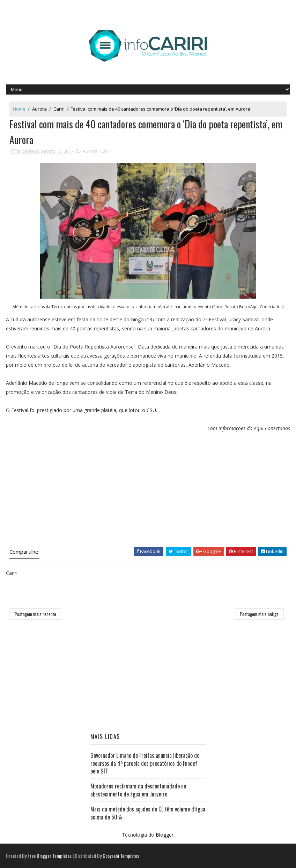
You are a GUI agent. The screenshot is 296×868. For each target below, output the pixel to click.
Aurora (39, 109)
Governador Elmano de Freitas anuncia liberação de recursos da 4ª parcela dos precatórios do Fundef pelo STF (145, 763)
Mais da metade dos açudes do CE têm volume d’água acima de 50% (148, 813)
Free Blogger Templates (50, 856)
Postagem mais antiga (259, 614)
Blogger (165, 835)
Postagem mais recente (35, 614)
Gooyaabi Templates (121, 856)
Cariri (59, 109)
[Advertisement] (148, 491)
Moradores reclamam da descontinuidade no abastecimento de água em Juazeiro (138, 790)
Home (19, 109)
